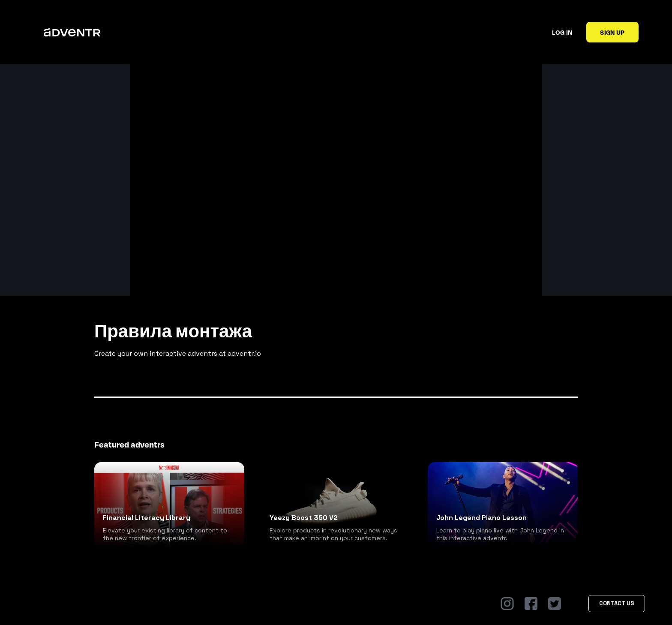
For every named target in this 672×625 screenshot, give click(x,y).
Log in (562, 32)
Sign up (612, 32)
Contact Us (617, 603)
